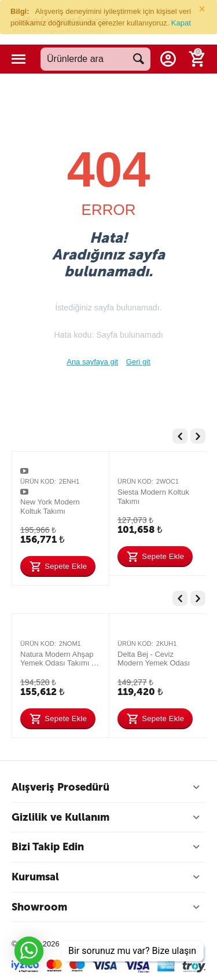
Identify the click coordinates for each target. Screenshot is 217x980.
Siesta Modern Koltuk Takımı (153, 497)
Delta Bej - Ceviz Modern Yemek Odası (154, 659)
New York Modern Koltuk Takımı (50, 507)
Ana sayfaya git (92, 362)
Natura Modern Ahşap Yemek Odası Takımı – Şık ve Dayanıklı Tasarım (58, 659)
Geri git (138, 362)
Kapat (181, 23)
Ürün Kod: (38, 481)
